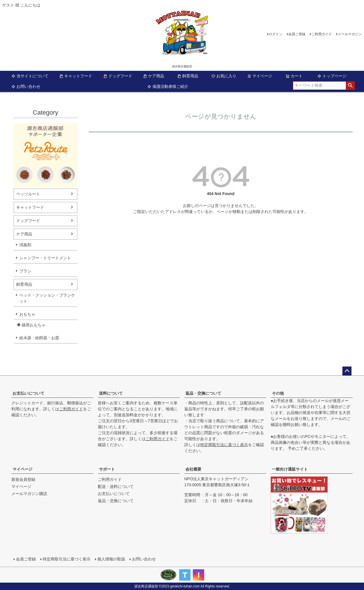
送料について (111, 393)
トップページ (332, 76)
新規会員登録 (23, 479)
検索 (350, 86)
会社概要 (193, 469)
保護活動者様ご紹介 (168, 86)
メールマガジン (350, 34)
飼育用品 (188, 76)
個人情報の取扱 (111, 559)
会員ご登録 (297, 34)
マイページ (260, 76)
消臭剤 (25, 245)
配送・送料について (116, 487)
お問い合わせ (26, 86)
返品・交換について (203, 393)
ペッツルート (28, 194)
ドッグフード (118, 76)
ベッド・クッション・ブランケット (47, 298)
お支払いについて (28, 393)
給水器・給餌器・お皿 (39, 338)
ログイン (276, 34)
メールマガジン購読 (29, 494)
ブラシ (25, 271)
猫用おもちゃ (34, 325)
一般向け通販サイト (290, 469)
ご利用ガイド (322, 34)
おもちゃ (27, 314)
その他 (278, 393)
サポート (107, 469)
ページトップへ (347, 371)
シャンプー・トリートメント (45, 258)
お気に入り (224, 76)
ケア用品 (154, 76)
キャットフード (76, 76)
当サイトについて (30, 76)
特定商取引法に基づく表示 (224, 445)
